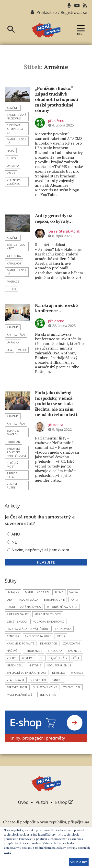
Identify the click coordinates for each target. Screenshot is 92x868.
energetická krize (16, 246)
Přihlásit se (47, 12)
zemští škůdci (17, 621)
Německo (59, 673)
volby (11, 658)
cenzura (13, 636)
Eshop (64, 802)
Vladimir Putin (13, 486)
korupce (28, 658)
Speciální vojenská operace (27, 673)
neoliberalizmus (59, 665)
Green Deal (15, 665)
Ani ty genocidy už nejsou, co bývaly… (54, 218)
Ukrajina (13, 166)
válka (11, 173)
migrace (13, 281)
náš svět (13, 651)
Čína (76, 658)
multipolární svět (20, 695)
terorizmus (34, 651)
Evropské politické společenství (16, 452)
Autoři (42, 802)
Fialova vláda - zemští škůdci (28, 629)
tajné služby (58, 658)
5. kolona (55, 651)
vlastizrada (16, 680)
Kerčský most (13, 465)
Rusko (11, 158)
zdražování (72, 643)
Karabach (14, 263)
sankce (57, 680)
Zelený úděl (72, 687)
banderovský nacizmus (17, 117)
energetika (48, 695)
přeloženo (56, 121)
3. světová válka (45, 687)
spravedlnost (17, 687)
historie (35, 665)
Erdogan (13, 442)
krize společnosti (48, 614)
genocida (14, 256)
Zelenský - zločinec (14, 182)
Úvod (23, 802)
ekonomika (63, 629)
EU (42, 658)
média (61, 636)
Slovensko (38, 680)
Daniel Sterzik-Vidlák (64, 231)
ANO (16, 534)
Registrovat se (74, 12)
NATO (11, 151)
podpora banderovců (49, 621)
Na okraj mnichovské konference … (56, 308)
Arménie (13, 108)
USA (9, 350)
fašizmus (75, 651)
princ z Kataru (12, 475)
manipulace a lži (17, 141)
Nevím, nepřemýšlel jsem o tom (40, 550)
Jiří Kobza (56, 425)
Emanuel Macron (13, 432)
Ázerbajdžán (16, 335)
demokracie (49, 643)
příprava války (18, 614)
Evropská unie (54, 600)
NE (14, 542)
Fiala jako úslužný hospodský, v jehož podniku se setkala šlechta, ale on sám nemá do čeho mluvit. (57, 403)
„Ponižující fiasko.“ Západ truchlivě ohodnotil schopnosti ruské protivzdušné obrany (57, 99)
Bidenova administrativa (16, 129)
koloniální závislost (62, 607)
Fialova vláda (28, 600)
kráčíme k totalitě (21, 643)
